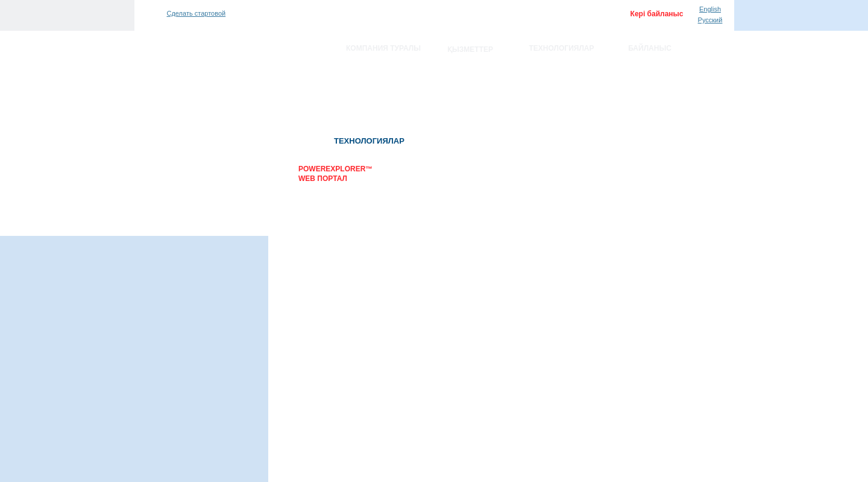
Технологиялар (562, 48)
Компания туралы (383, 48)
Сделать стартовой (197, 13)
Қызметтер (470, 49)
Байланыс (650, 48)
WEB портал (323, 179)
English (710, 9)
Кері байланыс (657, 14)
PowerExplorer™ (335, 169)
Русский (710, 20)
